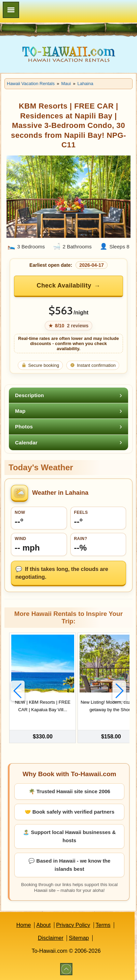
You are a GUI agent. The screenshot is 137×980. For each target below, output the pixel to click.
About (43, 925)
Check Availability (64, 285)
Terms (103, 925)
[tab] (68, 395)
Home (24, 925)
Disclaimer (51, 938)
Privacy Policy (73, 925)
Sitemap (79, 938)
